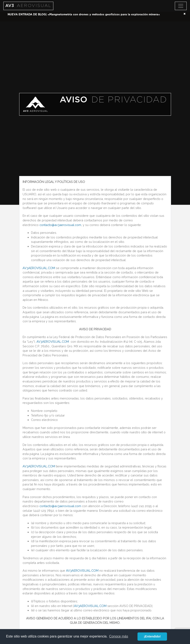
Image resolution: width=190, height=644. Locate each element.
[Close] (185, 14)
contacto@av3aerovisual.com (60, 225)
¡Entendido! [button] (152, 636)
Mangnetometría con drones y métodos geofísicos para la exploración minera (104, 15)
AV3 (28, 6)
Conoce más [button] (119, 636)
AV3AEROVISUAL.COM (39, 268)
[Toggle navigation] (181, 6)
